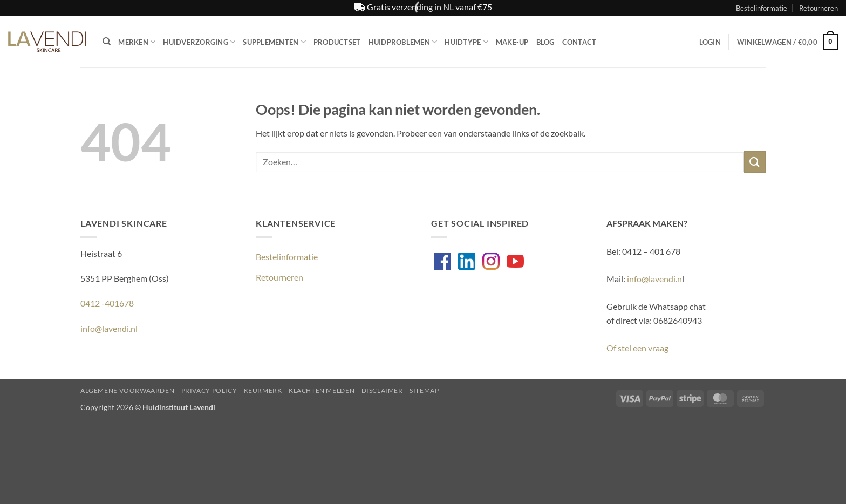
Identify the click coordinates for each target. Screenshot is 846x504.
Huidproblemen (403, 42)
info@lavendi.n (654, 279)
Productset (337, 42)
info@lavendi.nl (109, 328)
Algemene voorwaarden (127, 390)
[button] (710, 42)
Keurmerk (263, 390)
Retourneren (818, 8)
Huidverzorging (199, 42)
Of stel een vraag (637, 348)
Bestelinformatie (762, 8)
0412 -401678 (107, 303)
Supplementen (274, 42)
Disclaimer (382, 390)
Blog (545, 42)
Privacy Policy (209, 390)
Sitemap (424, 390)
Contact (579, 42)
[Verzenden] (755, 162)
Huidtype (466, 42)
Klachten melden (322, 390)
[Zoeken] (107, 42)
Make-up (512, 42)
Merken (137, 42)
